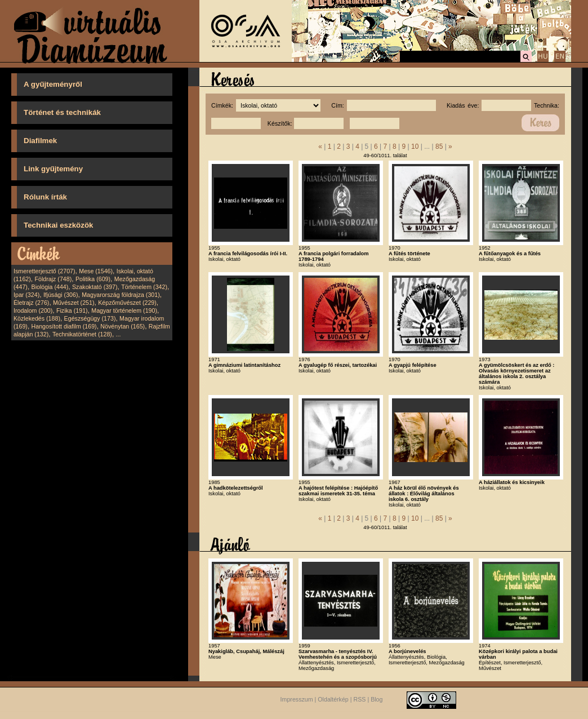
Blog (377, 699)
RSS (360, 699)
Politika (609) (93, 279)
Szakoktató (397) (95, 287)
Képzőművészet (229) (127, 303)
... (119, 334)
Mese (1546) (96, 271)
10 (415, 147)
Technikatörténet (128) (82, 334)
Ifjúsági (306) (61, 295)
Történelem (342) (144, 287)
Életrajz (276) (31, 303)
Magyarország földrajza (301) (121, 295)
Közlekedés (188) (37, 318)
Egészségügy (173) (90, 318)
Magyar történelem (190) (124, 310)
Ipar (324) (26, 295)
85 (439, 147)
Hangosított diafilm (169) (64, 326)
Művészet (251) (73, 303)
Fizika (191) (72, 310)
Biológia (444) (50, 287)
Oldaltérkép (333, 699)
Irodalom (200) (33, 310)
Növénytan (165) (122, 326)
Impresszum (297, 699)
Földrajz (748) (53, 279)
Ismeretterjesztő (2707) (44, 271)
